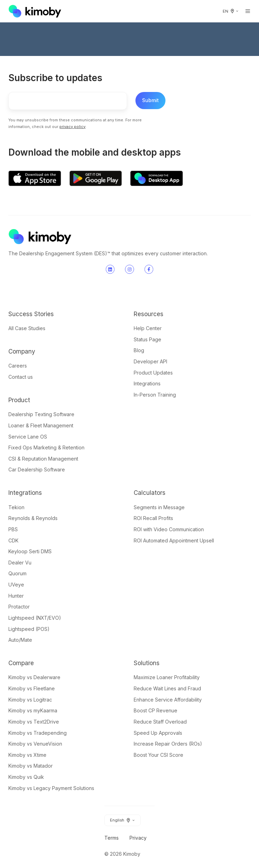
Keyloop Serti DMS (30, 551)
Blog (139, 350)
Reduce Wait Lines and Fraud (167, 688)
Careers (18, 366)
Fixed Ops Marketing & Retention (46, 447)
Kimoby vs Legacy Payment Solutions (51, 788)
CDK (13, 540)
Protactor (19, 607)
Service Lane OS (28, 437)
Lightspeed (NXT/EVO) (35, 618)
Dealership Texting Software (41, 414)
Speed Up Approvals (158, 733)
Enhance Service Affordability (168, 700)
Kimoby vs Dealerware (34, 677)
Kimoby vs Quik (26, 777)
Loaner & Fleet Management (41, 425)
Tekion (16, 507)
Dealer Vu (20, 563)
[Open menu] (248, 11)
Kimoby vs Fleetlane (32, 688)
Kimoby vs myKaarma (33, 710)
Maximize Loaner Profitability (167, 677)
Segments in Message (159, 507)
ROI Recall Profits (153, 518)
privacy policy (72, 127)
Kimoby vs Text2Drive (34, 722)
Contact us (21, 377)
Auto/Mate (20, 640)
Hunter (16, 596)
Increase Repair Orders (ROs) (168, 744)
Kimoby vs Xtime (27, 755)
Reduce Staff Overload (160, 722)
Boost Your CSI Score (158, 755)
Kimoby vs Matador (31, 766)
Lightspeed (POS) (29, 629)
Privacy (138, 838)
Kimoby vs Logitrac (30, 700)
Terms (112, 838)
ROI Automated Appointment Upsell (174, 540)
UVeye (16, 585)
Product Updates (153, 373)
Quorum (17, 573)
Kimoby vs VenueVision (35, 744)
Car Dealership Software (37, 469)
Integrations (147, 383)
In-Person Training (155, 395)
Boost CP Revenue (156, 710)
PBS (13, 529)
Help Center (148, 328)
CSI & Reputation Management (43, 459)
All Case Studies (27, 328)
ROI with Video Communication (169, 529)
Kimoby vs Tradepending (38, 733)
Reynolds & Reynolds (33, 518)
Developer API (150, 361)
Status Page (147, 339)
